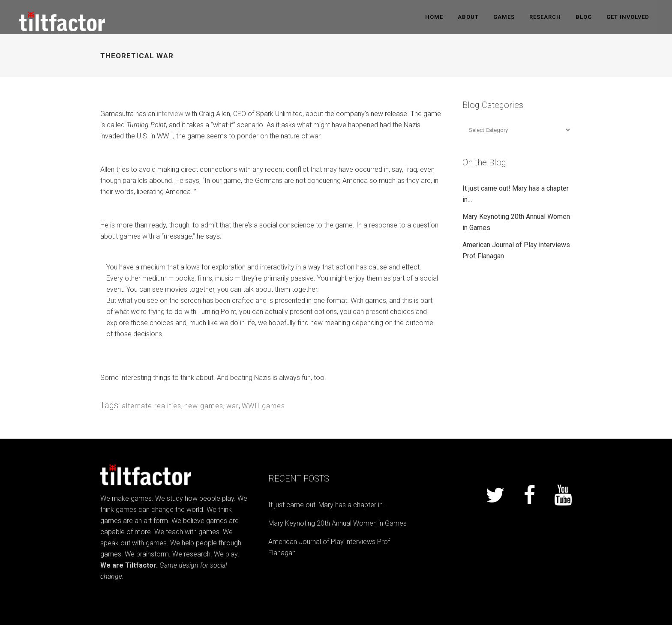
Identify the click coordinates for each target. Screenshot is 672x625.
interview (170, 114)
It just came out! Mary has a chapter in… (328, 505)
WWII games (263, 406)
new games (204, 406)
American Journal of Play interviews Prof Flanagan (329, 547)
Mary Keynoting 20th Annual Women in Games (337, 523)
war (232, 406)
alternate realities (151, 406)
